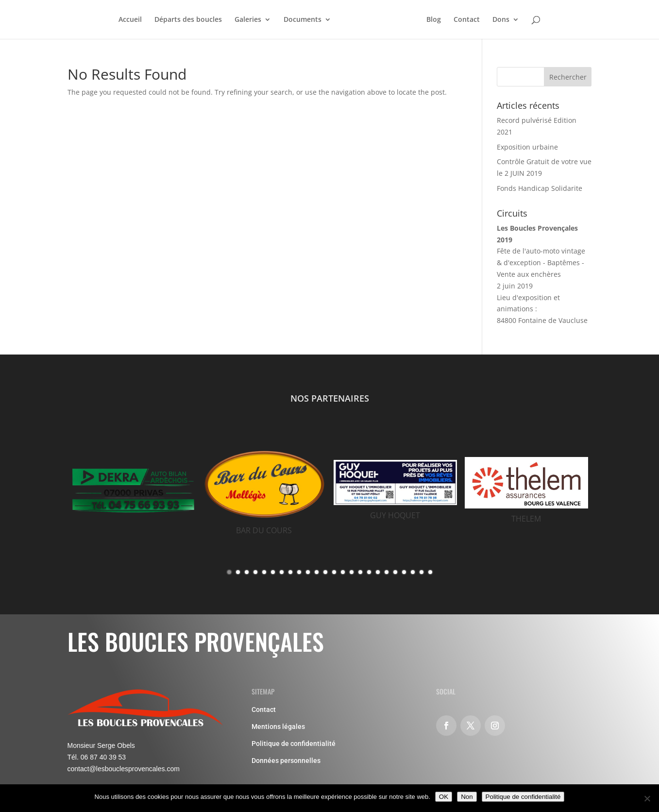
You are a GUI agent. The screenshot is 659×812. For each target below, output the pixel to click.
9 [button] (299, 572)
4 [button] (255, 572)
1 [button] (229, 572)
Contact (467, 20)
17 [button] (369, 572)
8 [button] (290, 572)
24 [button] (430, 572)
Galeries (248, 20)
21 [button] (404, 572)
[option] (133, 491)
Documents (303, 20)
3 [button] (247, 572)
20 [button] (395, 572)
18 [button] (378, 572)
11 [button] (317, 572)
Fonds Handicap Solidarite (540, 188)
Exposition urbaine (527, 147)
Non (467, 797)
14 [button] (343, 572)
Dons (501, 20)
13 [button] (334, 572)
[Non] (647, 798)
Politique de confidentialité (294, 744)
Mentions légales (278, 727)
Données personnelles (286, 761)
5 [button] (264, 572)
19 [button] (387, 572)
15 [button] (352, 572)
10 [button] (308, 572)
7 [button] (282, 572)
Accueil (130, 20)
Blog (434, 20)
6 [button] (273, 572)
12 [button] (325, 572)
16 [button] (360, 572)
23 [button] (422, 572)
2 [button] (238, 572)
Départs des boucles (188, 20)
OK (444, 797)
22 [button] (413, 572)
